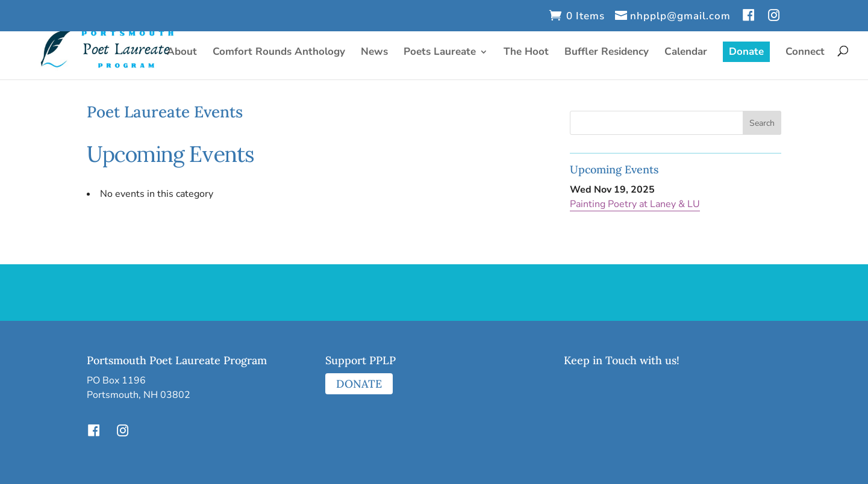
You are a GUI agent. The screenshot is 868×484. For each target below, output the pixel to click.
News (374, 53)
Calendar (686, 53)
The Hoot (526, 53)
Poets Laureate (440, 53)
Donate (746, 51)
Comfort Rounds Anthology (279, 53)
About (182, 53)
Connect (805, 53)
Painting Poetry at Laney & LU (635, 204)
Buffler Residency (607, 53)
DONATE (359, 384)
